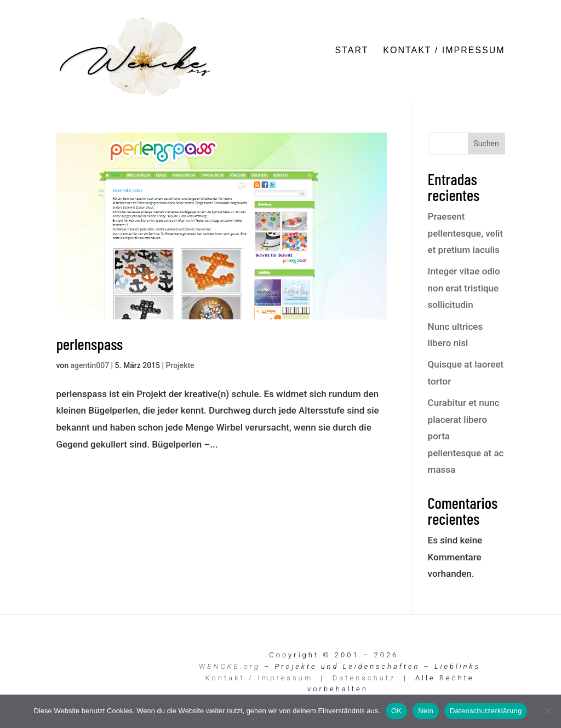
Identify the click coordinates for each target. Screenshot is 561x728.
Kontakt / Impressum (444, 51)
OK (396, 711)
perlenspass (89, 344)
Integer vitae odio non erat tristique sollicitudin (464, 288)
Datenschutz (364, 678)
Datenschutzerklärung (486, 711)
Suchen (486, 144)
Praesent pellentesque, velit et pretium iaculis (465, 233)
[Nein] (547, 711)
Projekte (180, 365)
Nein (426, 711)
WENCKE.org (230, 666)
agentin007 (90, 365)
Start (352, 51)
